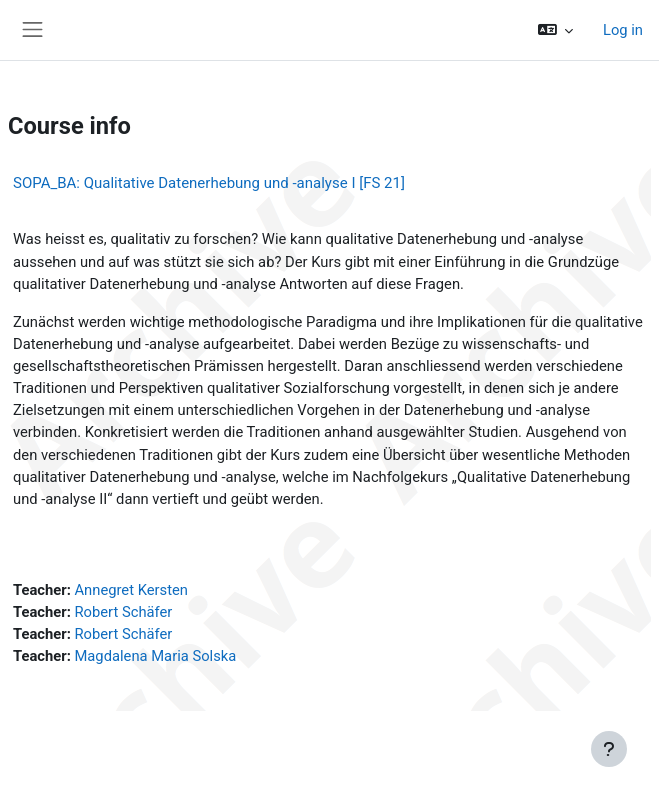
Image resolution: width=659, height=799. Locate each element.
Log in (623, 30)
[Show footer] (609, 749)
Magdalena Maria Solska (155, 656)
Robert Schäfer (123, 612)
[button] (555, 30)
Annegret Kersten (130, 590)
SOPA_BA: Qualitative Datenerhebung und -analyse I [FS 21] (209, 183)
